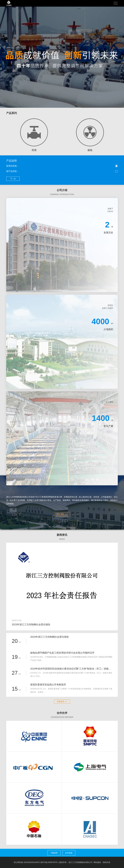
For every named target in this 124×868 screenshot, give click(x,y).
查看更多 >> (62, 514)
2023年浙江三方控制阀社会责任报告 (31, 625)
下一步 (13, 179)
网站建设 (97, 862)
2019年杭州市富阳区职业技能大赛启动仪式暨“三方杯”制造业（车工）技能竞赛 (71, 669)
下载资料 (54, 853)
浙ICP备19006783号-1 (50, 862)
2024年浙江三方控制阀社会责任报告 (50, 637)
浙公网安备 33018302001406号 (27, 862)
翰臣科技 (107, 862)
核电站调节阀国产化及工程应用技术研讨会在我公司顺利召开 (62, 653)
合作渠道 (69, 853)
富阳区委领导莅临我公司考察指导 (48, 685)
